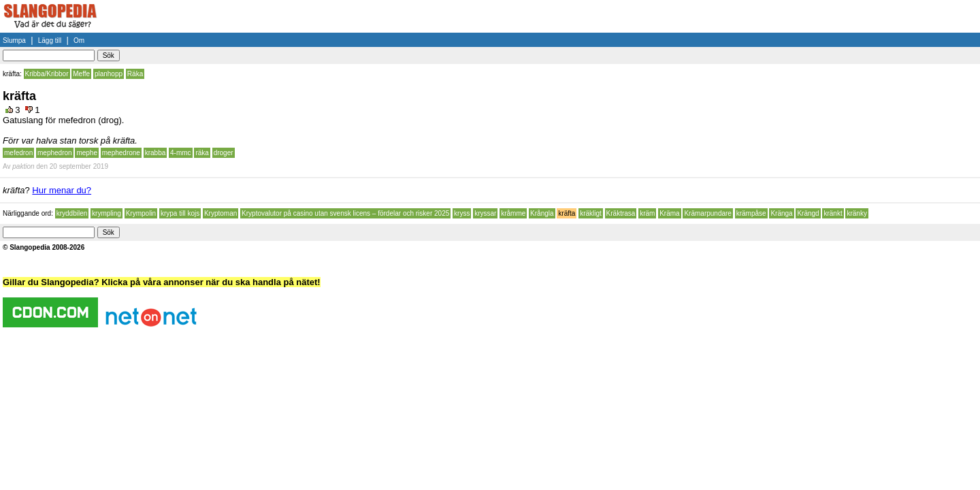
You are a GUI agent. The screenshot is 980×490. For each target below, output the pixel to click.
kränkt (833, 213)
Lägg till (50, 40)
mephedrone (121, 153)
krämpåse (751, 213)
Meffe (81, 74)
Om (79, 40)
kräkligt (591, 213)
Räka (135, 74)
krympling (107, 213)
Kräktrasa (621, 213)
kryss (462, 213)
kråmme (513, 213)
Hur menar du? (62, 190)
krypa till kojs (180, 213)
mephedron (55, 153)
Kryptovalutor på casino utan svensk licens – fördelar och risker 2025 (345, 213)
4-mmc (181, 153)
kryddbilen (72, 213)
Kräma (669, 213)
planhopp (109, 74)
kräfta (567, 213)
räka (202, 153)
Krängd (808, 213)
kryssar (485, 213)
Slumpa (14, 40)
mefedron (18, 153)
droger (224, 153)
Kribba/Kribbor (47, 74)
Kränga (781, 213)
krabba (156, 153)
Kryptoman (220, 213)
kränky (856, 213)
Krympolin (141, 213)
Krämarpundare (707, 213)
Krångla (542, 213)
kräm (647, 213)
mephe (87, 153)
